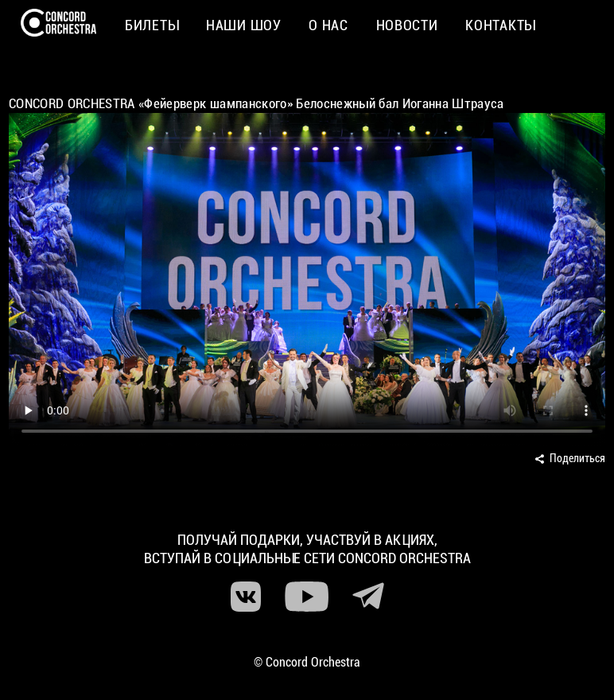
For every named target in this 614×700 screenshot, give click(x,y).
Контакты (500, 25)
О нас (328, 25)
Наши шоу (244, 25)
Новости (407, 25)
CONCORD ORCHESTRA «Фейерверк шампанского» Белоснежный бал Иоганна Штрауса (256, 103)
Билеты (152, 25)
